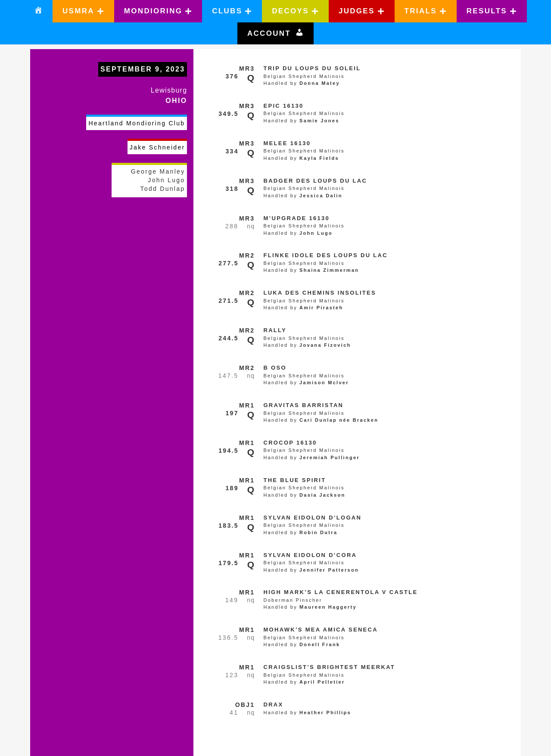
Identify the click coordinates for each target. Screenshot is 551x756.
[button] (83, 11)
